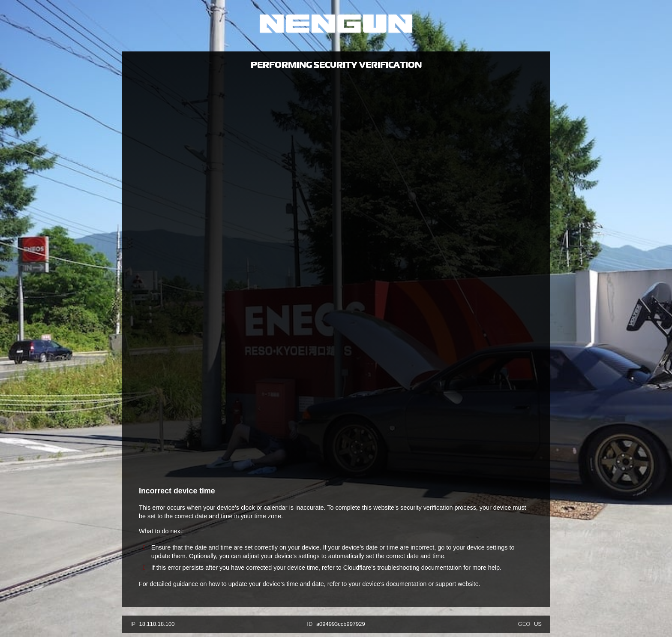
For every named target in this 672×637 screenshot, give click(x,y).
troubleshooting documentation (419, 568)
